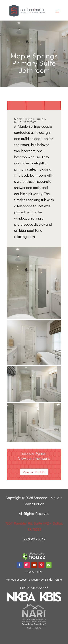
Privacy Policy (34, 572)
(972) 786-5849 (34, 539)
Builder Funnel (54, 579)
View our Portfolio (34, 472)
